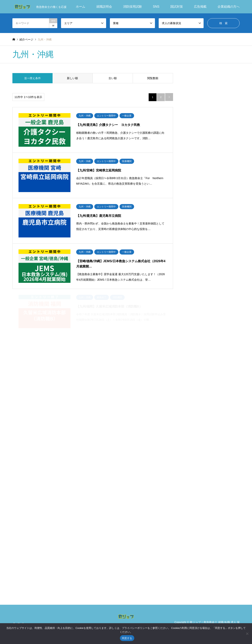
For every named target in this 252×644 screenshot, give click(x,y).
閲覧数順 (153, 78)
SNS (156, 7)
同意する (127, 638)
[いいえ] (247, 634)
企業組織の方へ (229, 7)
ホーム (81, 7)
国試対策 (177, 7)
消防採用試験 (132, 7)
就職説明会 (104, 7)
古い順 (113, 78)
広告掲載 (200, 7)
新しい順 (72, 78)
